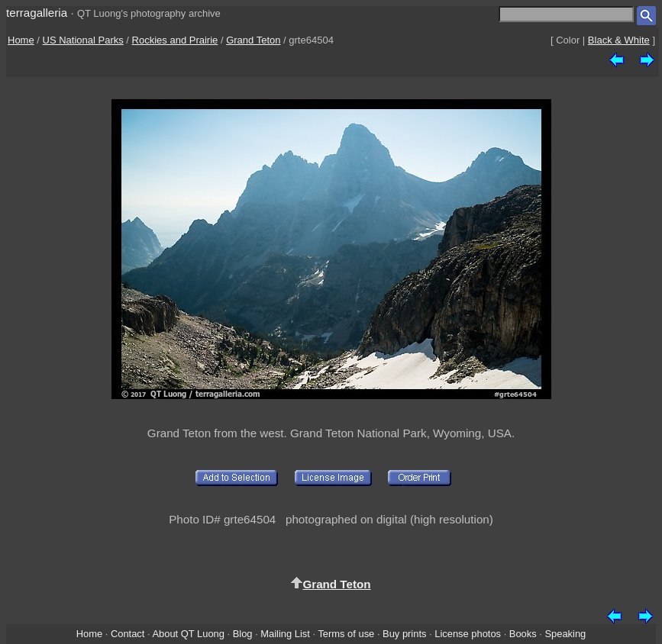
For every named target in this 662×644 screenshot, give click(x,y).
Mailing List (285, 634)
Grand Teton (253, 40)
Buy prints (404, 634)
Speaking (565, 634)
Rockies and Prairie (175, 40)
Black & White (619, 40)
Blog (243, 634)
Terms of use (346, 634)
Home (21, 40)
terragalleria (37, 13)
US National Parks (83, 40)
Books (523, 634)
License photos (468, 634)
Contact (128, 634)
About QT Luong (188, 634)
